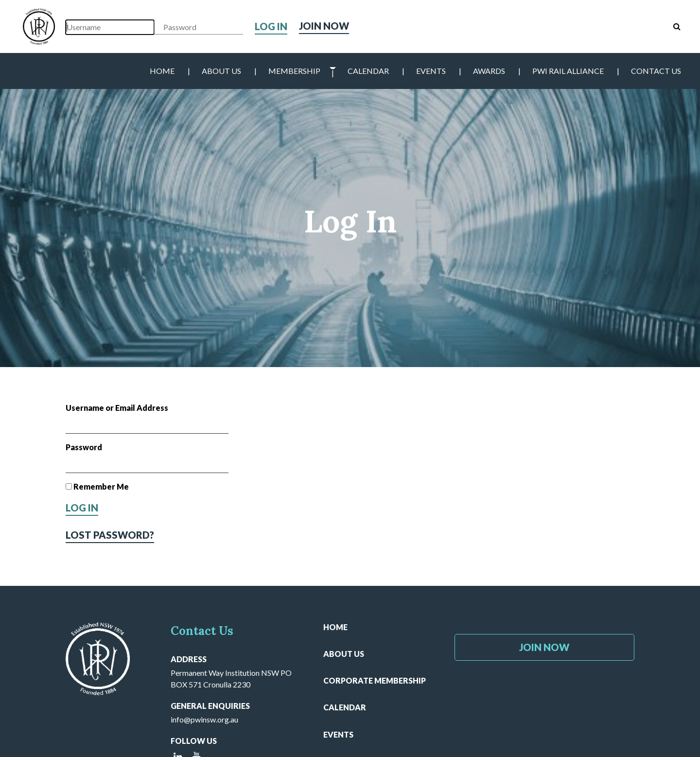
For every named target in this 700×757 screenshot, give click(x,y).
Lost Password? (110, 535)
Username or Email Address (117, 408)
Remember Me (97, 486)
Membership (294, 71)
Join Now (324, 26)
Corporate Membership (375, 680)
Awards (489, 71)
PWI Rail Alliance (568, 71)
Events (431, 71)
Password (84, 447)
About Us (221, 71)
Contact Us (656, 71)
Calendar (368, 71)
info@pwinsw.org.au (204, 719)
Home (162, 71)
